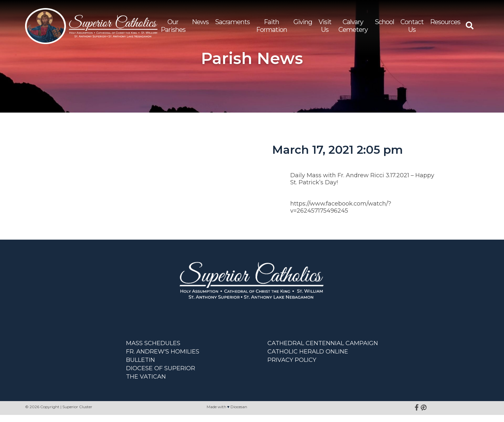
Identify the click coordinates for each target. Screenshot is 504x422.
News (202, 24)
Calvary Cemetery (354, 28)
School (384, 24)
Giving (304, 24)
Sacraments (234, 24)
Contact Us (412, 28)
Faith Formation (273, 28)
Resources (445, 24)
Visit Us (326, 28)
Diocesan (239, 414)
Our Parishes (174, 28)
